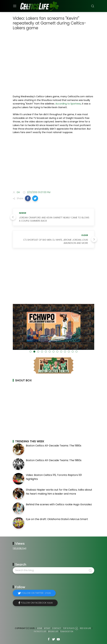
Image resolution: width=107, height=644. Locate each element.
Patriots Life (40, 631)
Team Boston (67, 631)
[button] (28, 198)
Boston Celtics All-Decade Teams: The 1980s (54, 460)
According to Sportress (68, 104)
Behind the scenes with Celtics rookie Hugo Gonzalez (59, 504)
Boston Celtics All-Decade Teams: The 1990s (54, 446)
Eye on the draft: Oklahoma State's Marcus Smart (57, 519)
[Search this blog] (54, 570)
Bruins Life (53, 631)
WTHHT (47, 628)
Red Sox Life (85, 628)
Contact (57, 628)
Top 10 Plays (69, 628)
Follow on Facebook (37, 603)
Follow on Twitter (36, 593)
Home (40, 628)
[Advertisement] (54, 163)
